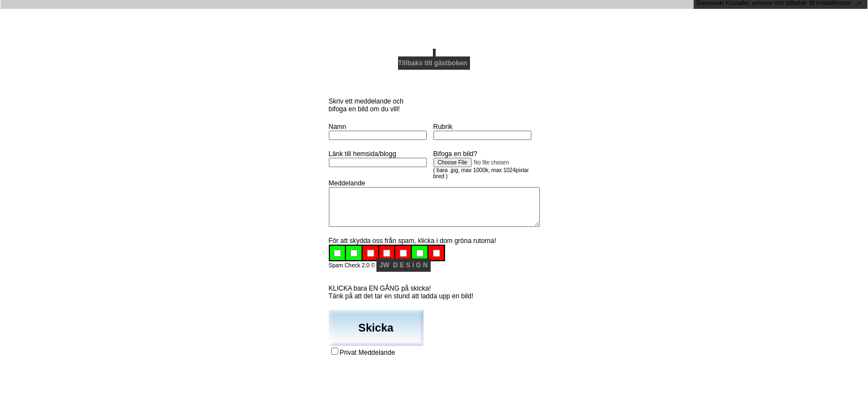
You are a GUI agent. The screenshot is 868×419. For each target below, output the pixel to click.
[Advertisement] (434, 25)
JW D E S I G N (403, 265)
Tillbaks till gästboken (433, 63)
